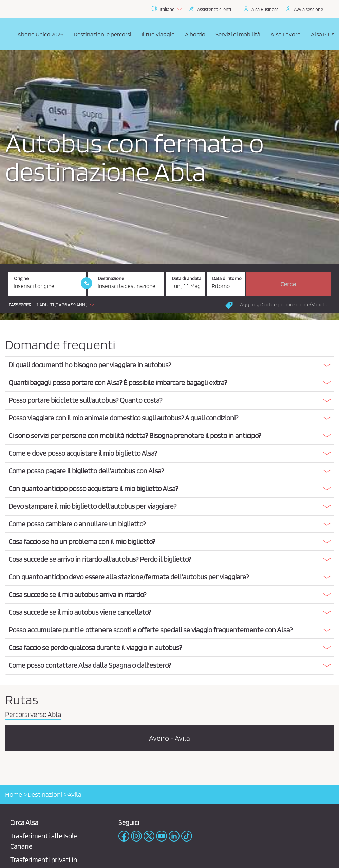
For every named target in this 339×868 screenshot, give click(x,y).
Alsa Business (265, 9)
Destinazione (111, 279)
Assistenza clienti (214, 9)
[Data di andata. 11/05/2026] (185, 284)
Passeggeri (20, 305)
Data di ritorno (227, 279)
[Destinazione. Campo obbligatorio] (126, 284)
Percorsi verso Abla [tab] (33, 715)
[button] (53, 305)
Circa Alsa (24, 822)
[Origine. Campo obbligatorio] (47, 284)
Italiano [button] (166, 9)
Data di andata (186, 279)
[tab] (169, 365)
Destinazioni (45, 794)
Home (14, 794)
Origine (21, 279)
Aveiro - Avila (169, 738)
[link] (87, 283)
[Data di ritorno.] (226, 284)
